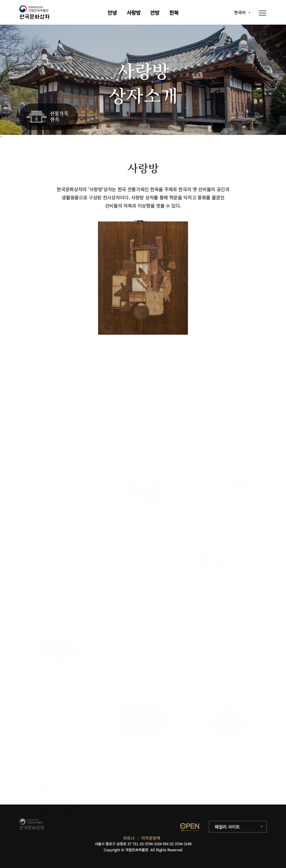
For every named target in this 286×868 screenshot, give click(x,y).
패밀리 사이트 (227, 827)
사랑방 (134, 12)
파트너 (129, 838)
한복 (174, 12)
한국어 (240, 12)
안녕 (112, 12)
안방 (155, 12)
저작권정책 (151, 838)
